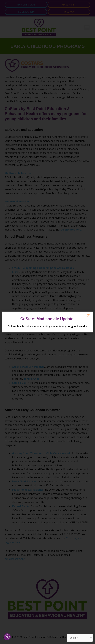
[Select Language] (80, 638)
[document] (47, 322)
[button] (88, 316)
